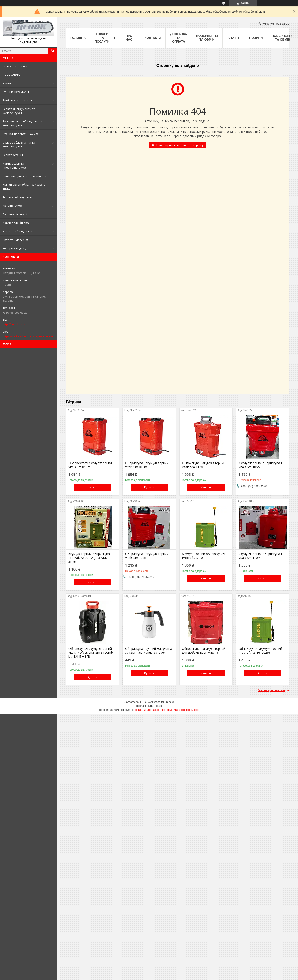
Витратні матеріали (16, 240)
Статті (234, 38)
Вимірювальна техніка (19, 100)
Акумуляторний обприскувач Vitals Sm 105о (260, 465)
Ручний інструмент (16, 92)
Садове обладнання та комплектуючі (19, 144)
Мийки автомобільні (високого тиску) (24, 187)
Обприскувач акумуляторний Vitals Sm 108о (147, 556)
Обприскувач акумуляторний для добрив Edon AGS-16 (204, 651)
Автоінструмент (14, 206)
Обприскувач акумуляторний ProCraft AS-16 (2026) (260, 651)
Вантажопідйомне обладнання (24, 176)
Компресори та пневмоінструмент (16, 165)
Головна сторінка (15, 66)
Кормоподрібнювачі (17, 223)
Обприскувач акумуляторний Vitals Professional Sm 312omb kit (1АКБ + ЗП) (91, 653)
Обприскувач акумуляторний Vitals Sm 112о (204, 465)
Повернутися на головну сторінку (180, 145)
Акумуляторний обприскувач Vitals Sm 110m (260, 556)
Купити (93, 487)
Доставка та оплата (178, 38)
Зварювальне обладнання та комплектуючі (23, 123)
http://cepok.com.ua (16, 324)
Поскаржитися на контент (149, 710)
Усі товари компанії (272, 690)
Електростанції (13, 155)
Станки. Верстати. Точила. (21, 134)
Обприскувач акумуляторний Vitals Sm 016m (90, 465)
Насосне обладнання (17, 231)
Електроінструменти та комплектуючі (19, 111)
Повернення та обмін (207, 38)
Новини (256, 38)
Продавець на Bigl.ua (149, 706)
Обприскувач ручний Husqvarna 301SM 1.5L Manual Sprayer (149, 651)
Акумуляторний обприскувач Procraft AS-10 (203, 556)
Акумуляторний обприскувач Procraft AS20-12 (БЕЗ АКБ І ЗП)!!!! (90, 558)
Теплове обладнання (17, 197)
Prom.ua (169, 702)
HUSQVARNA (11, 75)
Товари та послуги (102, 38)
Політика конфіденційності (183, 710)
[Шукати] (53, 51)
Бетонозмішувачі (15, 214)
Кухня (7, 83)
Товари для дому (14, 248)
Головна (78, 38)
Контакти (153, 38)
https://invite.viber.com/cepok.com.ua (28, 336)
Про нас (129, 38)
